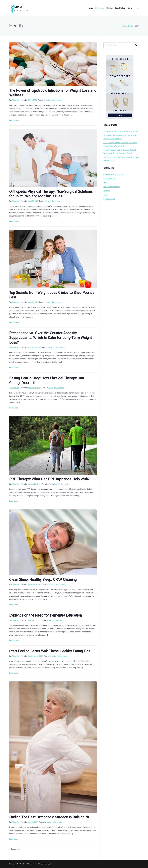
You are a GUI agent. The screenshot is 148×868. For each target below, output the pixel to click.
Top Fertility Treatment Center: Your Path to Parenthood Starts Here (120, 137)
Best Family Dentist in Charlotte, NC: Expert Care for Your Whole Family (120, 144)
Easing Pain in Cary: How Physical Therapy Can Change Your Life (47, 381)
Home (90, 8)
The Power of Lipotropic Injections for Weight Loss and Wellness (53, 93)
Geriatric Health (109, 179)
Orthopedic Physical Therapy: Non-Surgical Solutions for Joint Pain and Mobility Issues (51, 194)
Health (47, 100)
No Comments (56, 100)
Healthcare (100, 8)
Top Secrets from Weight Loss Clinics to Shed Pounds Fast (52, 295)
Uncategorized (109, 199)
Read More (14, 120)
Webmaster (15, 100)
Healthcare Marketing (112, 187)
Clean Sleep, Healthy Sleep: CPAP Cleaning (43, 580)
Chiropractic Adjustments (113, 175)
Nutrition (107, 191)
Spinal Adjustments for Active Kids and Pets (121, 131)
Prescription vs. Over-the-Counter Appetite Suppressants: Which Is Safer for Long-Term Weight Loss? (51, 338)
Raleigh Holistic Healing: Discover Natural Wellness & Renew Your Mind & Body (120, 152)
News (130, 8)
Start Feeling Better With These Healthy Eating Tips (50, 651)
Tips (56, 484)
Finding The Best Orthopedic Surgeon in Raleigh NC (50, 817)
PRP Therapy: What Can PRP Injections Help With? (49, 479)
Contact (110, 8)
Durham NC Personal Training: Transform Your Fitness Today (121, 159)
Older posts (15, 849)
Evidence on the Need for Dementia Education (46, 615)
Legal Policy (120, 8)
